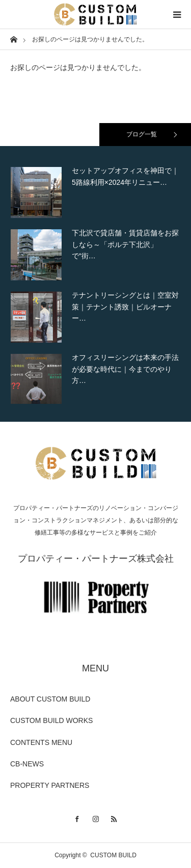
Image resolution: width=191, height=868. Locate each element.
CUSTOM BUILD (113, 855)
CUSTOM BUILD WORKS (51, 720)
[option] (95, 192)
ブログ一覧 (142, 134)
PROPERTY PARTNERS (50, 785)
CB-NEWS (27, 764)
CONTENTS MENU (41, 742)
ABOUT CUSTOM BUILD (50, 699)
